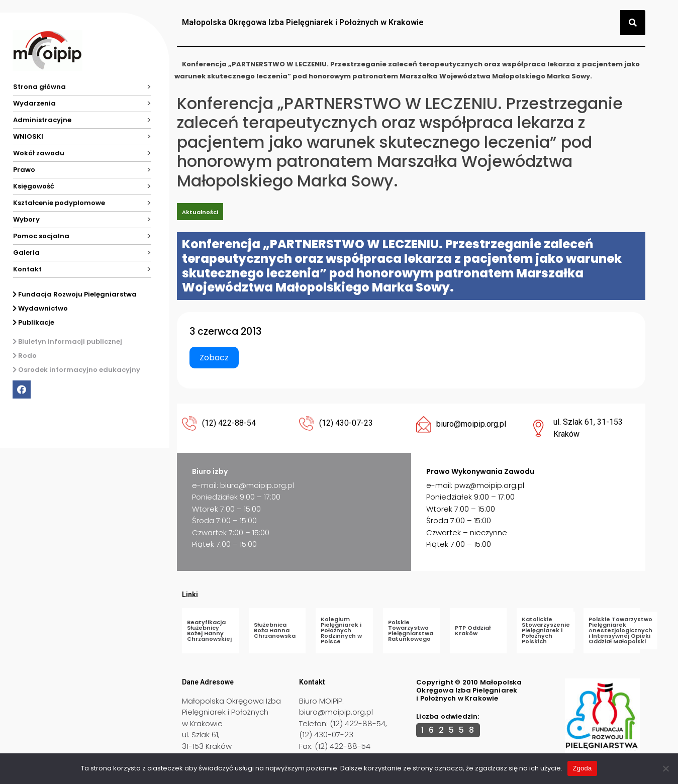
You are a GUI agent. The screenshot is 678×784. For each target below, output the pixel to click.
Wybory (26, 219)
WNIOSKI (28, 136)
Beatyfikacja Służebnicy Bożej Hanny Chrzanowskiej (209, 630)
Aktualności (200, 212)
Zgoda (582, 768)
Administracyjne (42, 120)
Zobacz (214, 358)
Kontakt (27, 269)
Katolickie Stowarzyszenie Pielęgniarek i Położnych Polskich (546, 630)
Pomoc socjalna (41, 236)
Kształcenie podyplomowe (59, 203)
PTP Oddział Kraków (473, 630)
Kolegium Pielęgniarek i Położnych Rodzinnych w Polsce (341, 630)
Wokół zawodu (39, 153)
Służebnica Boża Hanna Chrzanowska (275, 630)
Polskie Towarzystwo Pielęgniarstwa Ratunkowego (411, 630)
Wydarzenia (34, 103)
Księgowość (34, 186)
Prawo (24, 170)
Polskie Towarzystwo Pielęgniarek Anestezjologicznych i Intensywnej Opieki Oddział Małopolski (620, 630)
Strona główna (39, 87)
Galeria (26, 253)
